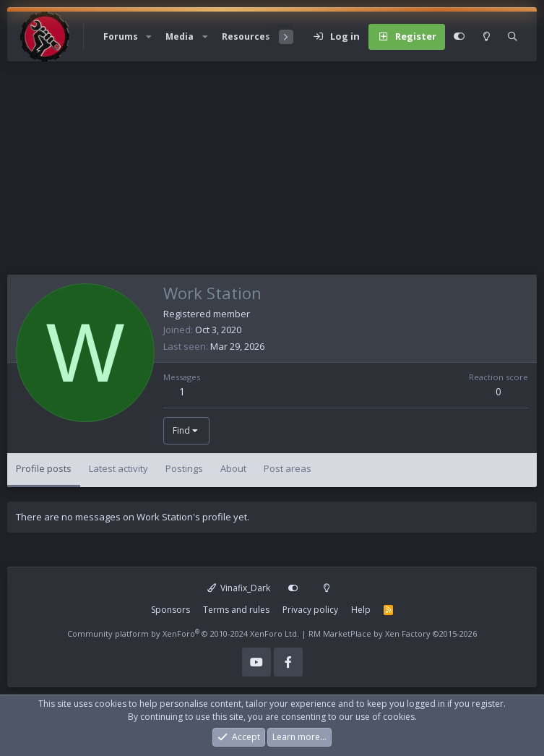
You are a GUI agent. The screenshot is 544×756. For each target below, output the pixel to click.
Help (361, 610)
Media (180, 36)
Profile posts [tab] (44, 468)
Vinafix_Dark (239, 588)
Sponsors (170, 610)
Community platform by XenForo (183, 633)
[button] (149, 37)
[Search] (513, 37)
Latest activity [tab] (118, 468)
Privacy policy (310, 610)
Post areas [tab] (288, 468)
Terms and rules (236, 610)
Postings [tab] (184, 468)
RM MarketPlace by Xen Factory (393, 633)
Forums (121, 36)
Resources (246, 36)
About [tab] (233, 468)
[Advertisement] (272, 173)
